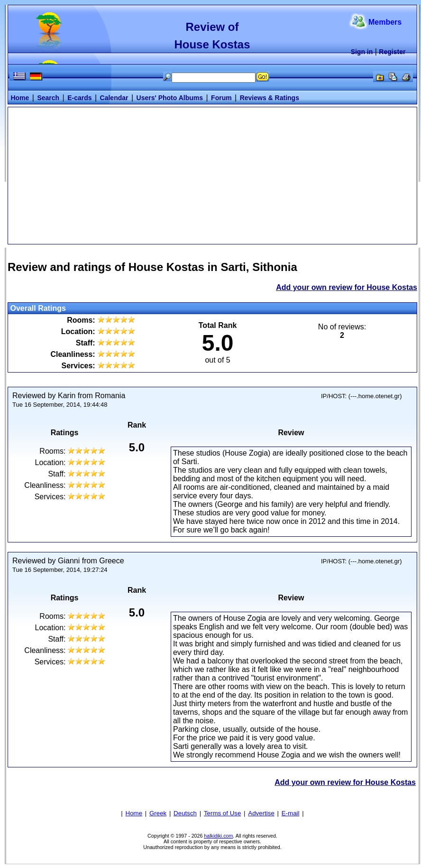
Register (392, 52)
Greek (158, 813)
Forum (221, 98)
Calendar (114, 98)
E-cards (79, 98)
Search (48, 98)
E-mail (291, 813)
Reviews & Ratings (270, 98)
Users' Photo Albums (170, 98)
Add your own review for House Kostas (347, 287)
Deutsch (185, 813)
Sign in (362, 52)
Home (20, 98)
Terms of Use (223, 813)
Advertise (261, 813)
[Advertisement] (212, 175)
